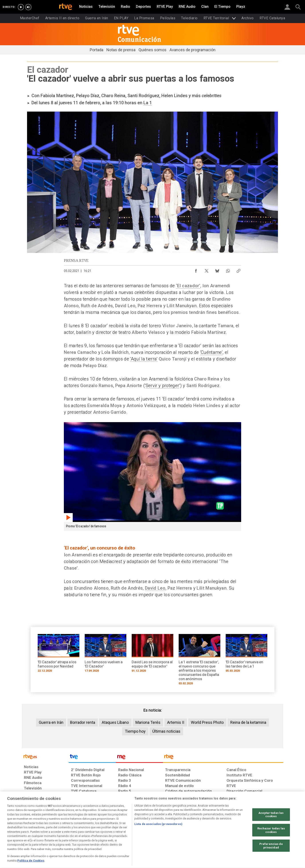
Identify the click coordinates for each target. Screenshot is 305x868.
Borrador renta (83, 722)
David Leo (155, 588)
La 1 (148, 103)
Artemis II (176, 722)
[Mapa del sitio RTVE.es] (205, 834)
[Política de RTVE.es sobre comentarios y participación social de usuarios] (264, 834)
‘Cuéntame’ (211, 352)
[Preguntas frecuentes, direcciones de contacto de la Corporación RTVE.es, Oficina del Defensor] (229, 834)
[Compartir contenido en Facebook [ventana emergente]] (196, 270)
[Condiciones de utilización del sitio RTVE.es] (31, 834)
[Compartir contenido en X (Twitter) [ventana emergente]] (207, 270)
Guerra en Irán (51, 722)
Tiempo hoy (135, 731)
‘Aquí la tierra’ (144, 359)
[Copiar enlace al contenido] (239, 270)
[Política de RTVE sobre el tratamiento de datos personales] (65, 834)
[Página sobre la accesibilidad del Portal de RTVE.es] (179, 834)
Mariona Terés (148, 722)
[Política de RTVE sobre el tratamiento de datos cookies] (104, 834)
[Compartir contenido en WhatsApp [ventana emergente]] (228, 270)
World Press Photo (207, 722)
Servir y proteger (162, 386)
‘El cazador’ (188, 286)
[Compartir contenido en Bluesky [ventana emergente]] (217, 270)
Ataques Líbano (115, 722)
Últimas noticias (166, 731)
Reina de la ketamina (248, 722)
